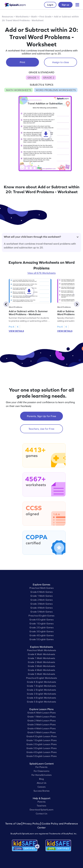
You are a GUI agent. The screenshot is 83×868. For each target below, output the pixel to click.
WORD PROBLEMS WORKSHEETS (56, 90)
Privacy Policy (31, 824)
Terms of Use (13, 824)
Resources (8, 17)
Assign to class (61, 62)
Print (22, 62)
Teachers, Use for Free (41, 429)
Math (34, 17)
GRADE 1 (33, 78)
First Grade (45, 17)
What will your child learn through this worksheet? (41, 237)
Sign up (65, 5)
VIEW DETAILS (16, 331)
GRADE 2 (49, 78)
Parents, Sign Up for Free (41, 416)
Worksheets (22, 17)
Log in (50, 5)
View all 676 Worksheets (41, 273)
